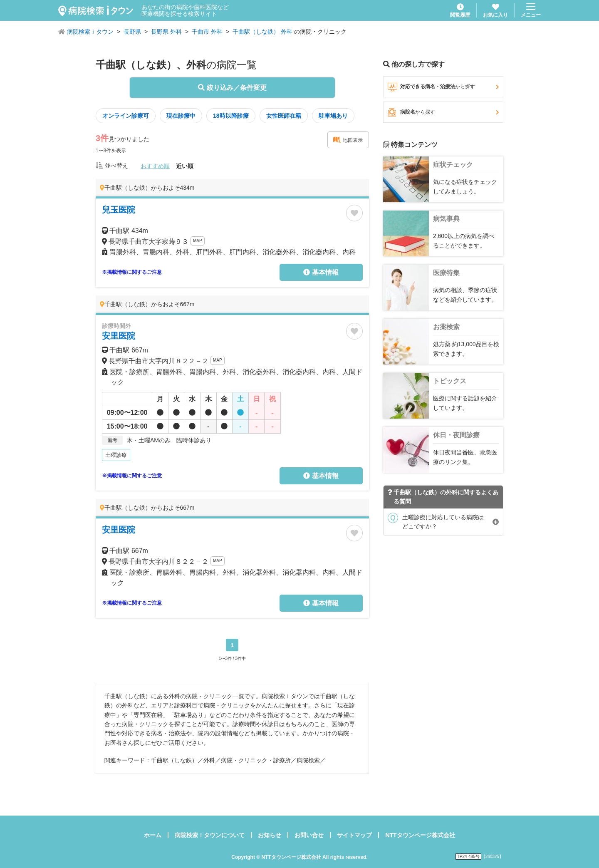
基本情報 (321, 272)
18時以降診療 (231, 116)
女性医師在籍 (284, 116)
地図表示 (348, 140)
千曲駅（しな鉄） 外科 (262, 32)
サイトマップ (354, 835)
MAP (198, 241)
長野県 (132, 32)
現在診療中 (181, 116)
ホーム (153, 835)
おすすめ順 (155, 166)
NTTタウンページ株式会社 (420, 835)
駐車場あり (333, 116)
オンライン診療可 (126, 116)
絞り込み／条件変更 (232, 88)
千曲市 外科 (207, 32)
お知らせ (270, 835)
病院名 (443, 112)
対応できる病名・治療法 (443, 87)
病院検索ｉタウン (90, 32)
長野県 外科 (166, 32)
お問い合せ (309, 835)
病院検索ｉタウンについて (210, 835)
